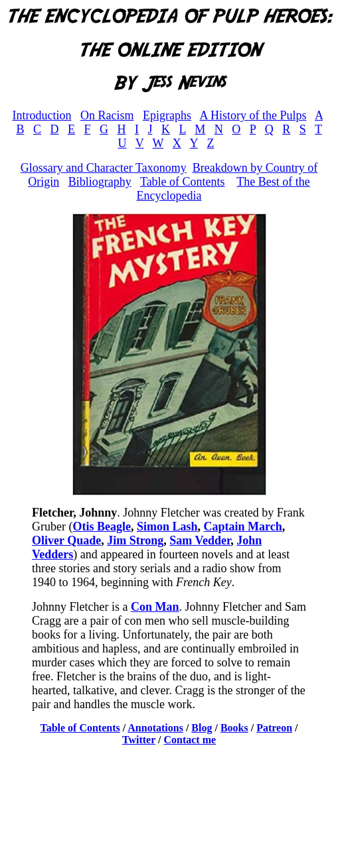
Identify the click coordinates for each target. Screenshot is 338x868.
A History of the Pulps (253, 115)
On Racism (107, 115)
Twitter (139, 740)
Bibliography (100, 182)
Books (234, 728)
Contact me (190, 740)
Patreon (274, 728)
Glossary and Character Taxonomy (104, 168)
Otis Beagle (102, 527)
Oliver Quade (66, 540)
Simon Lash (167, 527)
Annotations (155, 728)
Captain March (243, 527)
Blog (202, 728)
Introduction (42, 115)
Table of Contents (183, 182)
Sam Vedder (200, 540)
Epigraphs (167, 115)
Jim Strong (135, 540)
